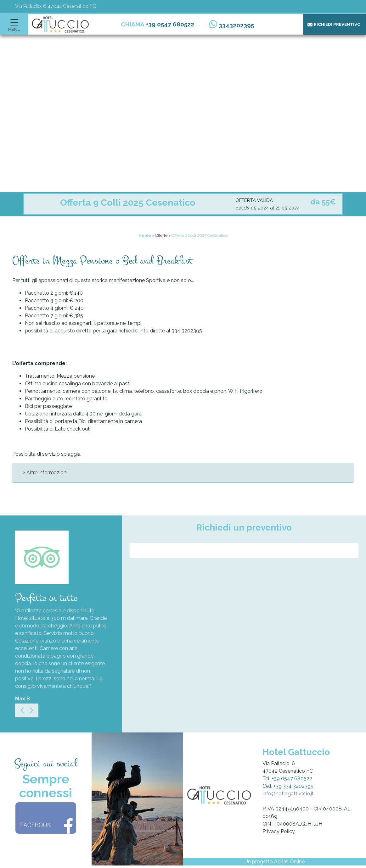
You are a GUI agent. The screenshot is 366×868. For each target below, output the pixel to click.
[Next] (31, 710)
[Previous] (22, 710)
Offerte (161, 235)
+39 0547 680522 (170, 24)
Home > (146, 235)
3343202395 (236, 25)
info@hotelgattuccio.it (288, 794)
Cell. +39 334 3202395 (288, 786)
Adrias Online (289, 862)
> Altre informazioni (45, 473)
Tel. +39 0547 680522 (287, 779)
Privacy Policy (279, 831)
